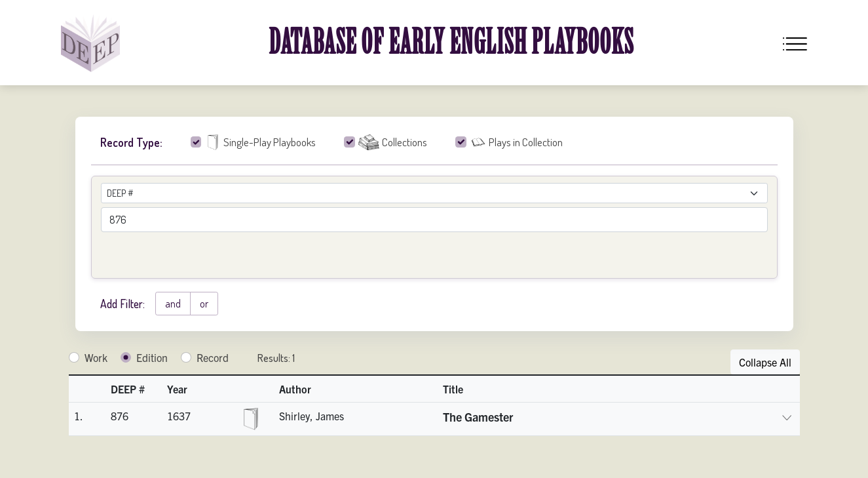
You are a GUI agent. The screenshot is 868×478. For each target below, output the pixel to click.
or (204, 304)
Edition (152, 357)
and (173, 304)
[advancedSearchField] (434, 220)
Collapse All (765, 362)
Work (96, 357)
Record (213, 357)
